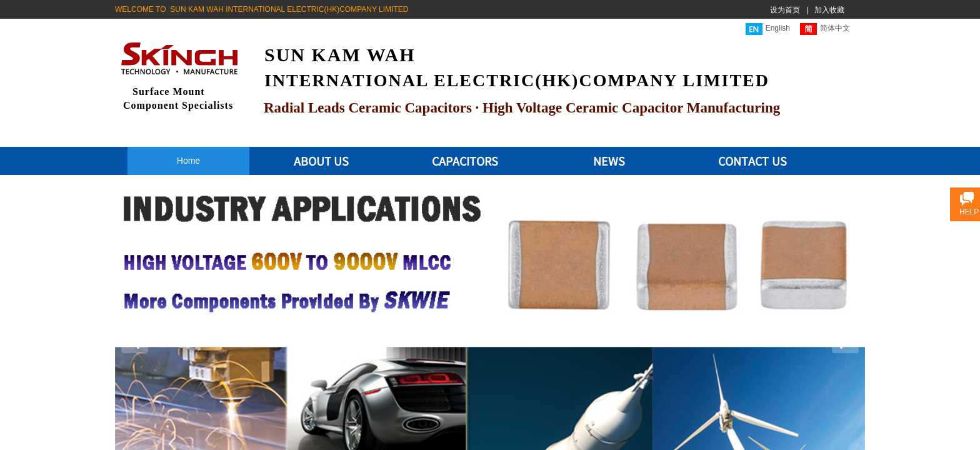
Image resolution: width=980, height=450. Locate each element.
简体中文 (825, 29)
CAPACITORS (465, 161)
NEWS (609, 161)
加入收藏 (829, 10)
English (768, 29)
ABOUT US (322, 161)
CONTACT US (752, 161)
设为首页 (785, 10)
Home (188, 161)
